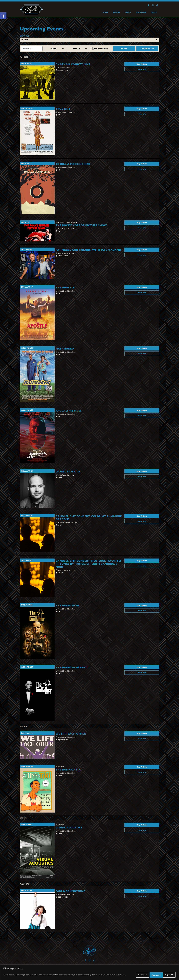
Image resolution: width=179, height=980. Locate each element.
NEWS (154, 12)
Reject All (151, 975)
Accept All (168, 975)
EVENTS (116, 12)
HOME (105, 12)
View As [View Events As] (24, 36)
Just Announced (101, 48)
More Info (142, 69)
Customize (134, 975)
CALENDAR (141, 12)
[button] (3, 16)
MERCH (128, 12)
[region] (89, 973)
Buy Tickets (142, 64)
